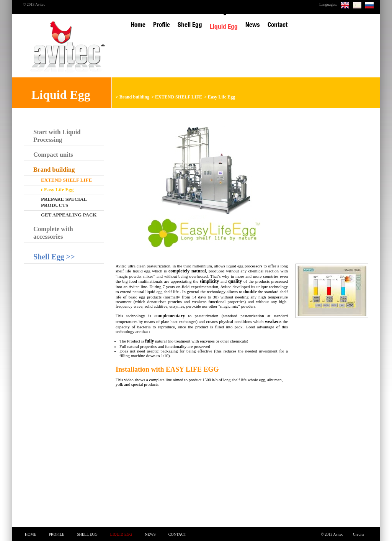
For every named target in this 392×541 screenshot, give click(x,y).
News (150, 534)
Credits (359, 534)
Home (30, 534)
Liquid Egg (121, 534)
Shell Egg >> (54, 257)
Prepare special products (64, 202)
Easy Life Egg (221, 97)
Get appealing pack (69, 215)
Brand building (134, 97)
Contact (177, 534)
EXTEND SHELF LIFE (179, 97)
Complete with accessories (53, 233)
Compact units (53, 155)
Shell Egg (87, 534)
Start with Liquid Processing (57, 136)
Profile (56, 534)
